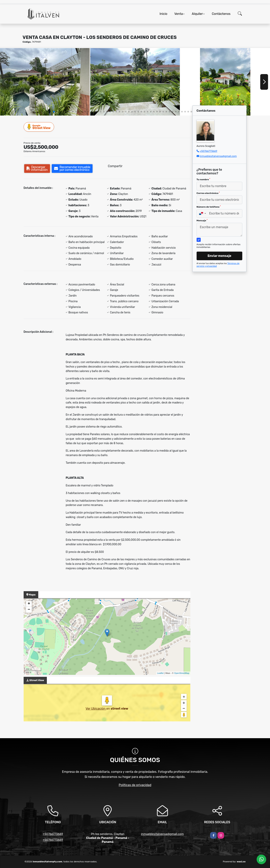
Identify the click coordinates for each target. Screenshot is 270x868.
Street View (39, 127)
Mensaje (202, 221)
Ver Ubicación (96, 709)
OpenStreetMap (182, 673)
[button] (54, 112)
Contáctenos (221, 14)
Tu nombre (203, 179)
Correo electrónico (208, 193)
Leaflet (160, 673)
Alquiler (197, 14)
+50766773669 (209, 151)
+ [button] (29, 604)
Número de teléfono (209, 207)
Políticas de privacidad (135, 785)
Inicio (163, 14)
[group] (45, 82)
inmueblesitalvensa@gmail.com (218, 156)
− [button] (29, 610)
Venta (179, 14)
